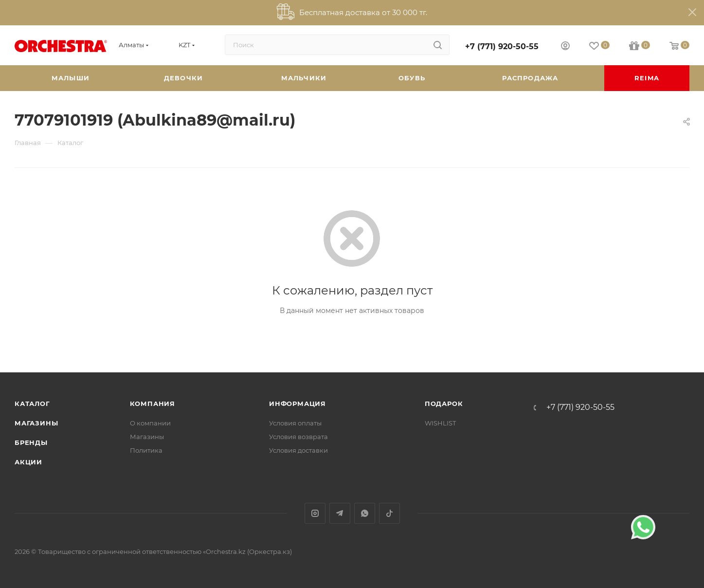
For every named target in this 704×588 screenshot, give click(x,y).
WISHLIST (440, 423)
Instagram (315, 513)
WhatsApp (365, 513)
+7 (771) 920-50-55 (502, 46)
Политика (146, 450)
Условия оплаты (295, 423)
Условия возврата (298, 437)
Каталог (32, 404)
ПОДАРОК (444, 404)
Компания (153, 404)
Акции (28, 462)
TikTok (389, 513)
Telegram (340, 513)
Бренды (31, 442)
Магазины (36, 423)
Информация (298, 404)
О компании (150, 423)
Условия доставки (298, 450)
